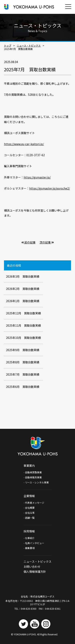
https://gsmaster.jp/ (37, 177)
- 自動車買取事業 (34, 472)
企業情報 (29, 496)
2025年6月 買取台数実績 (23, 387)
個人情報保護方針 (35, 572)
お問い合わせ (32, 567)
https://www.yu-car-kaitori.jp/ (24, 144)
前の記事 (28, 242)
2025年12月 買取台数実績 (23, 313)
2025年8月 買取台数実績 (23, 362)
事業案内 (29, 466)
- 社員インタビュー (34, 543)
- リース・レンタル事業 (36, 482)
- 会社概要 (29, 508)
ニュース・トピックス (29, 45)
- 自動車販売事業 (33, 477)
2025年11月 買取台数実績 (23, 325)
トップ (8, 45)
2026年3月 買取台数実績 (23, 276)
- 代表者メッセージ (34, 503)
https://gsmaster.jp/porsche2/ (49, 188)
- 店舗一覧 (29, 518)
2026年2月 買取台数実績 (23, 289)
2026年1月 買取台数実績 (23, 301)
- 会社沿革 (29, 513)
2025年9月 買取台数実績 (23, 350)
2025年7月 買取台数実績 (23, 374)
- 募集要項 (29, 548)
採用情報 (29, 531)
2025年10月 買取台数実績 (23, 338)
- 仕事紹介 (29, 538)
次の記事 (47, 242)
